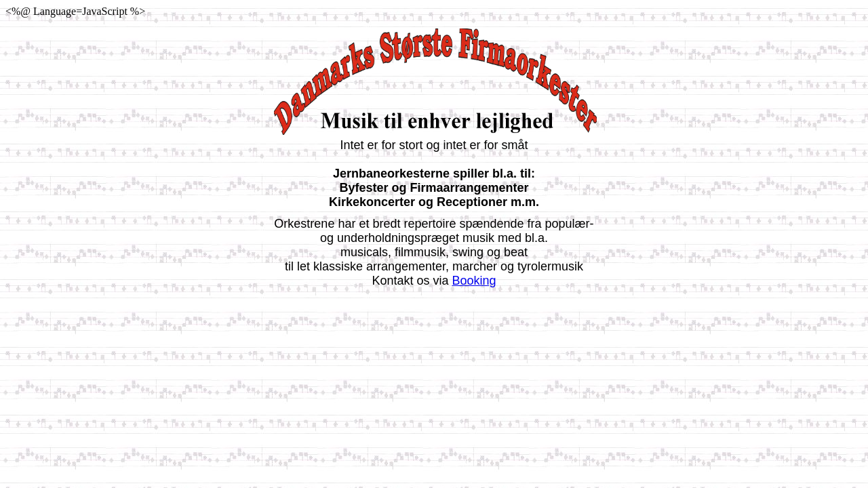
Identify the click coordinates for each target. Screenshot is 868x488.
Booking (474, 281)
